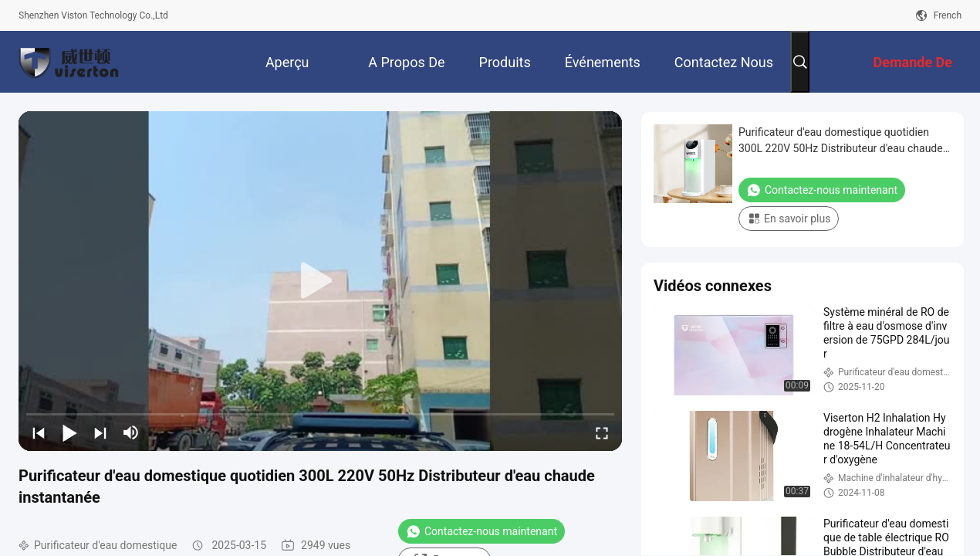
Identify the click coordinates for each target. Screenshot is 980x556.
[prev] (39, 432)
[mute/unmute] (131, 432)
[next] (100, 432)
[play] (320, 281)
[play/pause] (69, 432)
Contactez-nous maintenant (482, 531)
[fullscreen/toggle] (602, 432)
